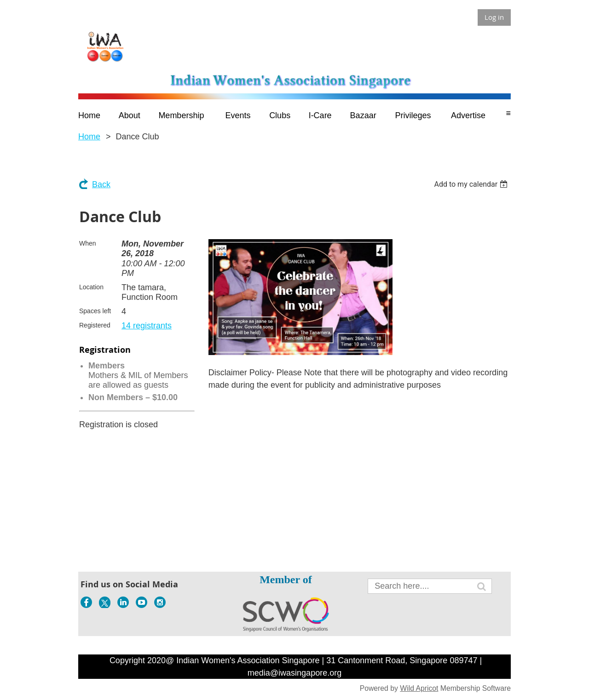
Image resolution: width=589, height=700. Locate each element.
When (88, 243)
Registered (95, 325)
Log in (494, 17)
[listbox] (472, 184)
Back (101, 184)
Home (89, 137)
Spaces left (95, 311)
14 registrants (147, 326)
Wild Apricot (419, 688)
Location (91, 287)
